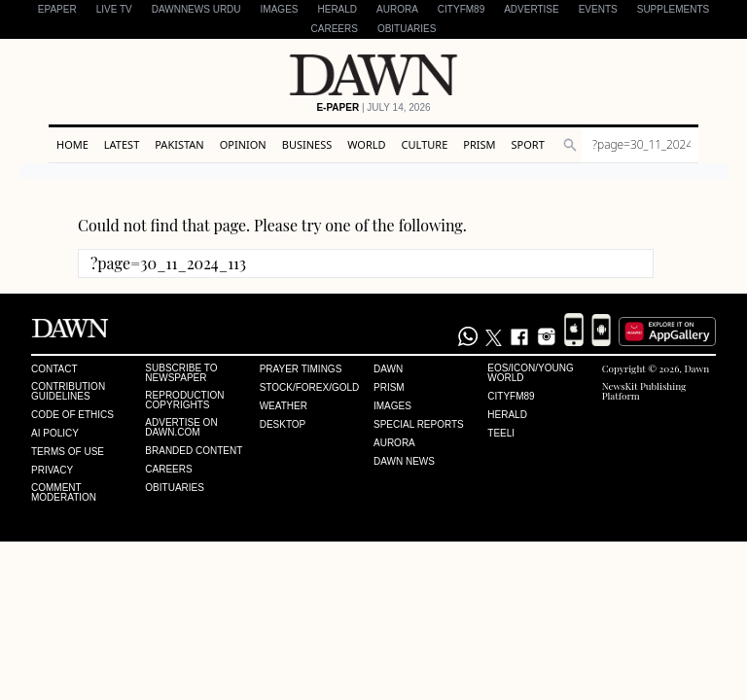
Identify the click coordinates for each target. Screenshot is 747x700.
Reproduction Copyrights (184, 401)
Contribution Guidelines (68, 392)
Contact (54, 369)
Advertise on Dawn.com (181, 428)
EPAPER (57, 9)
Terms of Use (68, 452)
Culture (425, 144)
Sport (528, 144)
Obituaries (407, 29)
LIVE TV (114, 9)
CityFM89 (461, 9)
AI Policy (55, 434)
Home (72, 144)
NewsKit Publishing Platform (644, 391)
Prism (479, 144)
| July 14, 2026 (373, 108)
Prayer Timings (301, 369)
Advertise (532, 9)
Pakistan (179, 144)
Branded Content (194, 451)
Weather (284, 406)
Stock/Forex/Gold (310, 388)
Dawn (388, 369)
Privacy (52, 471)
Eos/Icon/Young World (530, 373)
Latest (122, 144)
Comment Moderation (64, 493)
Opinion (243, 144)
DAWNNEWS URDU (196, 9)
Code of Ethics (72, 415)
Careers (335, 29)
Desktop (283, 425)
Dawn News (404, 462)
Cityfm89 (511, 397)
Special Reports (419, 425)
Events (598, 9)
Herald (337, 9)
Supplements (673, 9)
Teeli (501, 434)
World (366, 144)
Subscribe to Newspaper (181, 373)
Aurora (397, 9)
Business (307, 144)
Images (280, 9)
